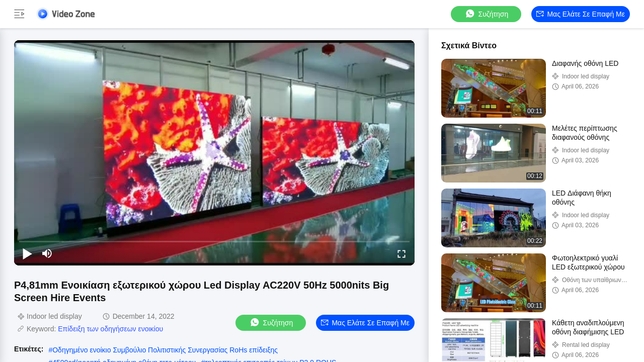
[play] (214, 153)
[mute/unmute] (47, 253)
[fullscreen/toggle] (401, 253)
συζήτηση (487, 14)
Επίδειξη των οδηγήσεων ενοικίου (110, 329)
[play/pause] (27, 253)
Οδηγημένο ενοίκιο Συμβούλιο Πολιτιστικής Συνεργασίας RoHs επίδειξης (165, 350)
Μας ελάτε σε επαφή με (581, 14)
